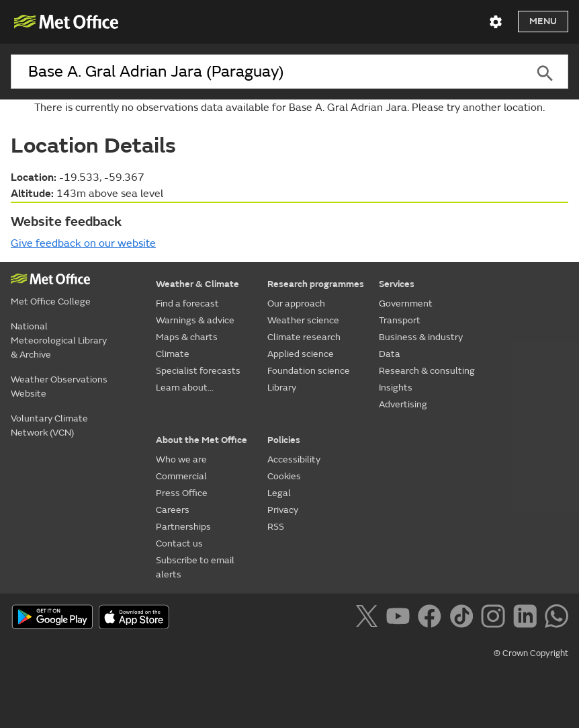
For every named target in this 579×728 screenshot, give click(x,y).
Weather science (303, 320)
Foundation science (309, 371)
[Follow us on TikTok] (464, 618)
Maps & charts (187, 337)
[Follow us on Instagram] (495, 618)
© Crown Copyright (531, 653)
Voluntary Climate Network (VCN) (49, 426)
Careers (173, 510)
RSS (276, 527)
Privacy (283, 510)
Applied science (301, 354)
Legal (279, 493)
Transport (400, 320)
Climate (173, 354)
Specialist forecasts (198, 371)
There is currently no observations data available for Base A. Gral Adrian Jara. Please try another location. (289, 108)
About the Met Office (202, 440)
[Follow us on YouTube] (401, 618)
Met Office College (51, 301)
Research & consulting (427, 371)
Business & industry (421, 337)
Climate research (304, 337)
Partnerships (183, 527)
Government (406, 304)
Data (390, 354)
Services (397, 284)
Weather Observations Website (59, 387)
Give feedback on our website (83, 243)
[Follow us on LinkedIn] (528, 618)
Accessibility (294, 459)
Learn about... (185, 388)
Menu (543, 21)
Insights (396, 388)
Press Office (182, 493)
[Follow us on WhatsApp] (556, 618)
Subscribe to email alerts (195, 567)
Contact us (179, 543)
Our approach (296, 304)
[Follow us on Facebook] (432, 618)
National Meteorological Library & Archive (59, 340)
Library (282, 388)
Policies (284, 440)
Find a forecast (187, 304)
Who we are (181, 459)
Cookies (284, 476)
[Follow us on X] (369, 618)
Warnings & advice (195, 320)
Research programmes (316, 284)
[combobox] (266, 72)
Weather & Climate (197, 284)
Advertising (403, 404)
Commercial (181, 476)
